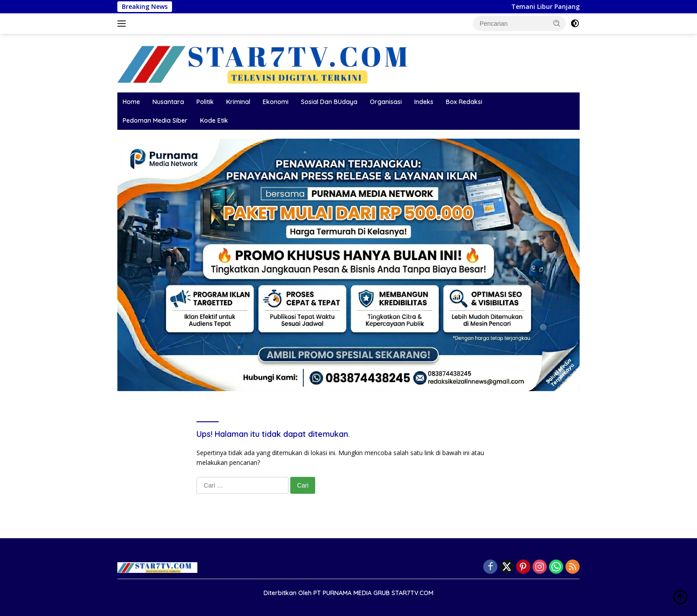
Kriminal (238, 102)
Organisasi (386, 102)
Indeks (424, 102)
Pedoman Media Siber (155, 120)
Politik (205, 102)
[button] (557, 23)
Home (131, 102)
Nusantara (168, 102)
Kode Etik (214, 120)
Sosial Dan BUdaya (329, 102)
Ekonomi (276, 102)
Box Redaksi (464, 102)
